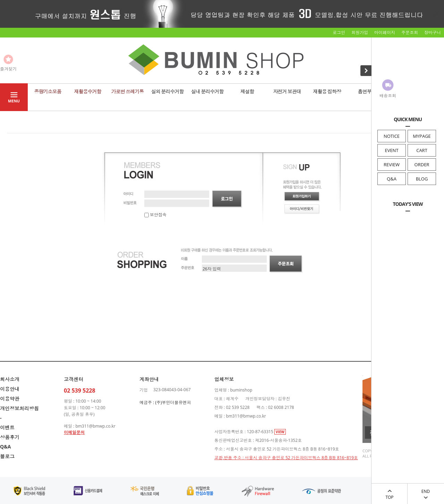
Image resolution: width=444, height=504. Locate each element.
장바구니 (433, 32)
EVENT (391, 150)
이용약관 (10, 399)
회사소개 (10, 379)
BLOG (422, 179)
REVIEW (392, 165)
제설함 (247, 91)
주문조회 (410, 32)
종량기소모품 (48, 91)
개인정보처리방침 (19, 408)
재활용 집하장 (327, 91)
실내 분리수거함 (207, 91)
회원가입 (360, 32)
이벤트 (7, 427)
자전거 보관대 (287, 91)
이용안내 (10, 389)
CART (422, 150)
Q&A (392, 179)
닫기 (437, 13)
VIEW (280, 432)
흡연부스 (367, 91)
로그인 (339, 32)
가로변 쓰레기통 (128, 91)
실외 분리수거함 (168, 91)
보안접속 (155, 215)
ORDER (422, 165)
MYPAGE (422, 136)
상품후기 (10, 437)
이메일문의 (74, 432)
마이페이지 (385, 32)
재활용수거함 (88, 91)
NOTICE (392, 136)
